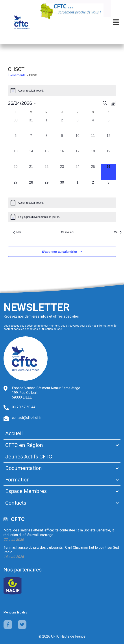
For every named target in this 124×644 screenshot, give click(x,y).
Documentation (24, 468)
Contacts (16, 503)
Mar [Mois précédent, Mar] (17, 232)
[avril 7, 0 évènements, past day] (31, 141)
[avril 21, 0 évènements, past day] (31, 172)
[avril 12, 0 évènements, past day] (108, 141)
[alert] (62, 91)
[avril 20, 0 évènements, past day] (16, 172)
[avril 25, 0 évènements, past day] (93, 172)
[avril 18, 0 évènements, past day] (93, 156)
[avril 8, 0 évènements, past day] (46, 141)
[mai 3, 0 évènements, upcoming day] (108, 188)
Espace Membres (26, 491)
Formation (18, 480)
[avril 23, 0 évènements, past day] (62, 172)
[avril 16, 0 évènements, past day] (62, 156)
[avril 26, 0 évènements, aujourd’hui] (108, 172)
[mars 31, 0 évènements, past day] (31, 125)
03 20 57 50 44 (24, 407)
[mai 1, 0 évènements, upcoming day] (78, 188)
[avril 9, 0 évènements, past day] (62, 141)
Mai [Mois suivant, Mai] (118, 232)
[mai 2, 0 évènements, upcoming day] (93, 188)
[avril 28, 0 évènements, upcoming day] (31, 188)
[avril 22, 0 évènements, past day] (46, 172)
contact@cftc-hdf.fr (27, 418)
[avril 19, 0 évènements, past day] (108, 156)
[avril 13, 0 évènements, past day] (16, 156)
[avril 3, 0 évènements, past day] (78, 125)
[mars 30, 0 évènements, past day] (16, 125)
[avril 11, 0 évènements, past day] (93, 141)
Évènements (17, 75)
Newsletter (37, 307)
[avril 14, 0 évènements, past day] (31, 156)
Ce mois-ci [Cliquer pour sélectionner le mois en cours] (67, 232)
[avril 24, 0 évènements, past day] (78, 172)
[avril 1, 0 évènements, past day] (46, 125)
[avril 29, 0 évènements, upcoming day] (46, 188)
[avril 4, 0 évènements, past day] (93, 125)
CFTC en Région (24, 445)
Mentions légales (15, 612)
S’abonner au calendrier (60, 252)
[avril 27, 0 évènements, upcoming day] (16, 188)
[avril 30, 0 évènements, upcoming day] (62, 188)
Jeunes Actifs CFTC (29, 457)
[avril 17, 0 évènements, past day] (78, 156)
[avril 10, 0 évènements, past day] (78, 141)
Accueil (14, 433)
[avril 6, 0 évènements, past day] (16, 141)
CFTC (18, 519)
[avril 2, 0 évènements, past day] (62, 125)
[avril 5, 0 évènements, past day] (108, 125)
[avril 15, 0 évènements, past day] (46, 156)
